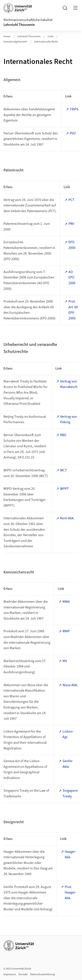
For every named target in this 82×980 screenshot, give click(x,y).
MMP (66, 631)
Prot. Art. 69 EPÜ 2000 (73, 310)
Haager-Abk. (71, 855)
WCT (64, 470)
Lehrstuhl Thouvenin (19, 25)
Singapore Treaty (70, 793)
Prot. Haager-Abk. (71, 893)
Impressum (10, 974)
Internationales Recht (46, 42)
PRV (71, 224)
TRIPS (74, 109)
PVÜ (73, 133)
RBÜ (63, 435)
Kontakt (23, 974)
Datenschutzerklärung (42, 974)
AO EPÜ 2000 (72, 278)
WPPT (65, 489)
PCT (71, 200)
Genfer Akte (68, 764)
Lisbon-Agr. (68, 734)
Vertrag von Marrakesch (69, 384)
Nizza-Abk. (70, 685)
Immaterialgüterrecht (15, 42)
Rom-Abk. (67, 518)
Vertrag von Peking (69, 419)
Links (51, 36)
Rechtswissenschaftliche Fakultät (28, 20)
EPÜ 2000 (72, 245)
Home (7, 36)
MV (65, 661)
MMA (66, 602)
